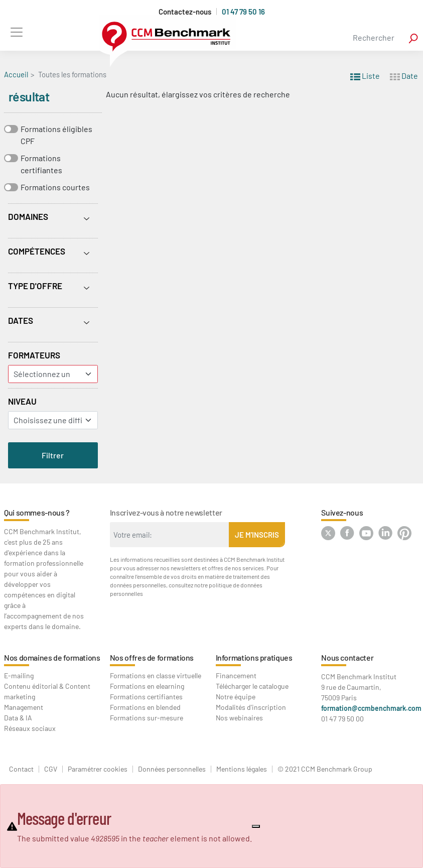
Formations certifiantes (41, 164)
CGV (51, 769)
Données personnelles (172, 769)
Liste (365, 75)
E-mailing (19, 675)
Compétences (37, 251)
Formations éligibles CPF (56, 135)
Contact (21, 769)
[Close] (256, 826)
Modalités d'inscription (251, 707)
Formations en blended (145, 707)
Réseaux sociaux (30, 728)
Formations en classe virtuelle (156, 675)
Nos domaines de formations (52, 657)
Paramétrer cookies (98, 769)
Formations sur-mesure (147, 718)
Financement (236, 675)
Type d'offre (35, 286)
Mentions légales (242, 769)
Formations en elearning (147, 686)
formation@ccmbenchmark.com (371, 708)
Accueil (16, 74)
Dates (21, 320)
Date (404, 75)
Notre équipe (236, 697)
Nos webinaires (239, 718)
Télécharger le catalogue (252, 686)
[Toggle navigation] (16, 32)
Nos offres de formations (152, 657)
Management (24, 707)
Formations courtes (55, 187)
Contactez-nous (185, 12)
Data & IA (18, 718)
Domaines (28, 216)
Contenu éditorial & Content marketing (47, 691)
